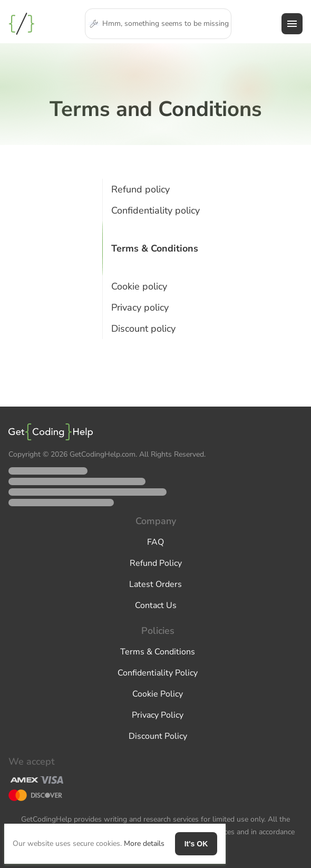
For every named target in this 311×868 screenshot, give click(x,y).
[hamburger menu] (292, 24)
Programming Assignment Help (22, 24)
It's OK (196, 844)
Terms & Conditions (155, 248)
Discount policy (143, 329)
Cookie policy (139, 286)
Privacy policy (140, 307)
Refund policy (140, 189)
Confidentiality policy (155, 210)
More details (144, 843)
